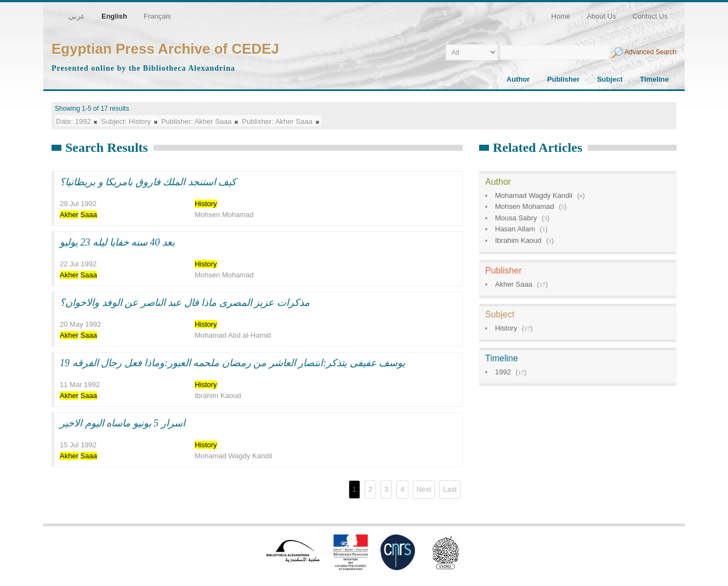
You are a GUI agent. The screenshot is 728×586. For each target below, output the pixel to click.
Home (561, 16)
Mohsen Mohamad (525, 206)
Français (157, 16)
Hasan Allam (515, 229)
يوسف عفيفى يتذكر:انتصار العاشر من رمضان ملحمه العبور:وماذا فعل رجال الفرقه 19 (233, 363)
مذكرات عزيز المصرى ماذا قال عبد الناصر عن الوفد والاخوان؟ (185, 303)
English (114, 16)
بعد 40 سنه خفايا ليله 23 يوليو (117, 242)
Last (450, 489)
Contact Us (650, 16)
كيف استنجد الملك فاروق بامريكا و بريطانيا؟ (148, 182)
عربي (77, 16)
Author (518, 79)
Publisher (563, 79)
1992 (503, 372)
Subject (610, 79)
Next (424, 489)
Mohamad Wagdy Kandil (534, 195)
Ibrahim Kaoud (518, 240)
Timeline (654, 79)
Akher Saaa (514, 284)
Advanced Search (650, 52)
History (506, 328)
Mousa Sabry (516, 218)
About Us (601, 16)
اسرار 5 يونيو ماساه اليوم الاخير (123, 423)
